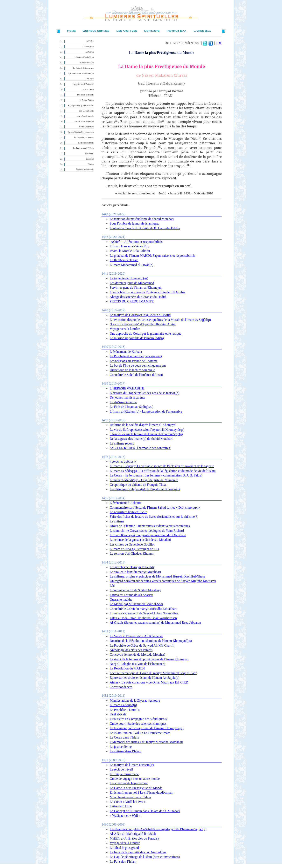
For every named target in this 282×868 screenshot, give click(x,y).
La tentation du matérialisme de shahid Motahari (142, 219)
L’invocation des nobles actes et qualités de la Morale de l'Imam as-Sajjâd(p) (160, 320)
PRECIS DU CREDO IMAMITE (132, 301)
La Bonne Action (86, 100)
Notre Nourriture (86, 127)
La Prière (90, 41)
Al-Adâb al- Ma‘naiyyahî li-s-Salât (133, 834)
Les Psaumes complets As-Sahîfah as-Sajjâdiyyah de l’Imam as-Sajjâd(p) (158, 829)
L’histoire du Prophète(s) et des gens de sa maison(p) (145, 393)
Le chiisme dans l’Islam (125, 751)
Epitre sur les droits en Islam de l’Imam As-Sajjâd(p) (145, 678)
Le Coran (90, 52)
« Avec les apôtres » (123, 462)
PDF (219, 43)
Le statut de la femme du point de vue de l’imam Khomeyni (149, 659)
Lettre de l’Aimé (121, 806)
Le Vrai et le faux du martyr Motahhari (135, 572)
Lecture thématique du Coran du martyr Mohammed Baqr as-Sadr (153, 673)
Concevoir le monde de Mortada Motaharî (138, 655)
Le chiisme (117, 521)
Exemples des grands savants (81, 105)
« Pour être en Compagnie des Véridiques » (138, 719)
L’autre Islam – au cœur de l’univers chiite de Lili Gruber (147, 292)
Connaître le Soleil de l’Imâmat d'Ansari (136, 375)
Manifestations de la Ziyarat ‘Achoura (135, 700)
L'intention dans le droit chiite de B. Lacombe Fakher (145, 228)
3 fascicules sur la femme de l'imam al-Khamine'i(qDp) (146, 434)
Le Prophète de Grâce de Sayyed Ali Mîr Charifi (142, 645)
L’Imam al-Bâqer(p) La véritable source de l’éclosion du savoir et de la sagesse (162, 466)
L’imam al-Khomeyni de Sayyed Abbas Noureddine (144, 613)
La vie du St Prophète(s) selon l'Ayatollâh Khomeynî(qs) (147, 430)
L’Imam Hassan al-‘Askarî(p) (129, 246)
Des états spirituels (86, 95)
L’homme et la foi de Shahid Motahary (135, 590)
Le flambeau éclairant (124, 260)
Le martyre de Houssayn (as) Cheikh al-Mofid (140, 315)
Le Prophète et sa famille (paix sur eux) (136, 356)
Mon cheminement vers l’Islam (130, 797)
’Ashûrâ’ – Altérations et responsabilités (136, 242)
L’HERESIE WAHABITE (127, 388)
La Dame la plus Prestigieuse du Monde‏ (136, 788)
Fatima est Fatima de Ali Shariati (131, 595)
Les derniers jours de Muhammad (132, 283)
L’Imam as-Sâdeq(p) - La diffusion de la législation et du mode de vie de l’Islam (163, 471)
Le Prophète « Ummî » (125, 710)
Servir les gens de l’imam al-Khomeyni (136, 288)
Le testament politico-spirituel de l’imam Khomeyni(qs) (147, 728)
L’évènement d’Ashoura (126, 503)
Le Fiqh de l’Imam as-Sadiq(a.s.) (132, 407)
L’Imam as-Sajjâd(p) (123, 705)
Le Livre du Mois (86, 143)
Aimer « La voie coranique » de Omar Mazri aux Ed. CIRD (149, 682)
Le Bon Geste (88, 89)
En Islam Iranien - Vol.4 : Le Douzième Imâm (140, 733)
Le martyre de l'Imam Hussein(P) (132, 765)
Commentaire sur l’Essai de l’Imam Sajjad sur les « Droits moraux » (155, 508)
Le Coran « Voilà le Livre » (128, 802)
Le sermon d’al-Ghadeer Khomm (132, 553)
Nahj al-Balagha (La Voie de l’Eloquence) (137, 664)
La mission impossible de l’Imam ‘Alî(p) (137, 338)
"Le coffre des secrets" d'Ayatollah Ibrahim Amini (143, 324)
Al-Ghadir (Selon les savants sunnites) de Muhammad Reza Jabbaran (155, 623)
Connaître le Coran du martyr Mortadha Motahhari (143, 609)
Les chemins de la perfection (129, 783)
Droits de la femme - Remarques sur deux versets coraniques (150, 526)
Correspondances (121, 687)
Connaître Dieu (87, 63)
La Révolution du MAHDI (127, 668)
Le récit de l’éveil (121, 769)
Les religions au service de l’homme (134, 361)
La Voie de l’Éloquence (83, 68)
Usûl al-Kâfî (118, 714)
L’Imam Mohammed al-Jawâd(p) (132, 265)
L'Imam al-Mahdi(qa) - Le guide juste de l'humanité (144, 480)
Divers (91, 164)
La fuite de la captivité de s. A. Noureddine (138, 852)
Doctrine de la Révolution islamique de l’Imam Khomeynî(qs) (151, 641)
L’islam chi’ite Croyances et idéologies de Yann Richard (147, 531)
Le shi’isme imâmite (123, 402)
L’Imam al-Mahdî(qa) (84, 57)
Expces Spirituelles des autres (81, 132)
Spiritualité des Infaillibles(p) (81, 73)
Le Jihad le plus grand (124, 848)
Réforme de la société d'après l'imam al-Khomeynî (143, 425)
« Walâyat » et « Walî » (125, 816)
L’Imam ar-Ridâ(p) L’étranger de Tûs (134, 549)
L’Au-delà (89, 79)
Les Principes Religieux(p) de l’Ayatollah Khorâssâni (145, 489)
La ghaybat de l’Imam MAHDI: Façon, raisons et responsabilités (152, 256)
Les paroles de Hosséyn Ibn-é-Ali (132, 567)
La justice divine (121, 747)
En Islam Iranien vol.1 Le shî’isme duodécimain (142, 792)
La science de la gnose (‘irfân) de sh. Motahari (140, 540)
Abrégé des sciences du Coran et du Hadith (138, 297)
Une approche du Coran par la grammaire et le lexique (146, 333)
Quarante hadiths (121, 599)
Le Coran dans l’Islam (124, 737)
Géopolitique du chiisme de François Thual (138, 485)
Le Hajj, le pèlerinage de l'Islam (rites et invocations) (145, 857)
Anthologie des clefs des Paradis (131, 650)
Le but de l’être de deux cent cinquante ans (138, 365)
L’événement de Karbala (126, 352)
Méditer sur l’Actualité (84, 84)
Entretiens (89, 153)
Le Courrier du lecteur (84, 137)
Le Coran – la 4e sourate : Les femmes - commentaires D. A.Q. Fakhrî (156, 475)
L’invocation (88, 46)
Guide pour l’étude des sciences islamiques (138, 724)
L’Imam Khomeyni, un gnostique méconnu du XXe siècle (148, 535)
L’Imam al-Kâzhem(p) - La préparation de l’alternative (146, 411)
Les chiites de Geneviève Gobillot (132, 544)
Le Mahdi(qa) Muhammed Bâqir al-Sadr (136, 604)
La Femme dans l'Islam (83, 148)
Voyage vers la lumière (125, 329)
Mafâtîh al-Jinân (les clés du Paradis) (134, 838)
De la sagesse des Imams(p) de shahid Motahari (141, 439)
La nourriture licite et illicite (128, 512)
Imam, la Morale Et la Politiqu (130, 251)
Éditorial (90, 159)
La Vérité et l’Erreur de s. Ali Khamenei (136, 636)
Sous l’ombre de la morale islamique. (134, 223)
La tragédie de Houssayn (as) (129, 278)
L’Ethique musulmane (124, 774)
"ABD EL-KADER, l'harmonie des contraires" (140, 448)
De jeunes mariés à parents (127, 397)
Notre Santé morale (85, 116)
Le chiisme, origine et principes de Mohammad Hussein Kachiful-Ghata (157, 576)
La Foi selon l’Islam (123, 862)
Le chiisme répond (122, 443)
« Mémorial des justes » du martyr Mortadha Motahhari (146, 742)
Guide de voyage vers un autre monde (135, 779)
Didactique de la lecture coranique (132, 370)
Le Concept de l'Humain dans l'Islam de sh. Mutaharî (145, 811)
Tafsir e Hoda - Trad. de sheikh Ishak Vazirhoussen (143, 618)
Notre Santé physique (84, 121)
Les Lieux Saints (86, 111)
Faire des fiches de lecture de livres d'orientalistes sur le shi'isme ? (153, 517)
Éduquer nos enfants (85, 170)
